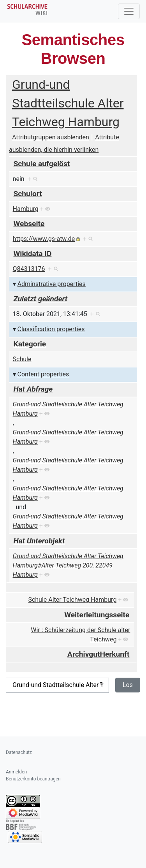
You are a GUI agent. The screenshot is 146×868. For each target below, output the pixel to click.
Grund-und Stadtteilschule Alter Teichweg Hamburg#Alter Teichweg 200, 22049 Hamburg (68, 565)
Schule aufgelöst (42, 164)
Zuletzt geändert (41, 299)
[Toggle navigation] (129, 11)
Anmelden (16, 772)
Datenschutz (19, 752)
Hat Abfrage (33, 389)
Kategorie (30, 344)
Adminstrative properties (52, 284)
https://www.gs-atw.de (44, 239)
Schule (22, 359)
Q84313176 (29, 269)
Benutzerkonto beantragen (33, 779)
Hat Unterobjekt (39, 541)
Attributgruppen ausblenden (51, 137)
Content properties (43, 374)
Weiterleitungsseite (97, 615)
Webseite (29, 224)
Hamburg (26, 209)
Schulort (28, 194)
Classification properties (51, 329)
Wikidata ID (33, 254)
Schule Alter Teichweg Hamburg (72, 600)
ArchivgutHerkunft (98, 654)
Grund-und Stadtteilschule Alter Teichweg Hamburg (68, 103)
